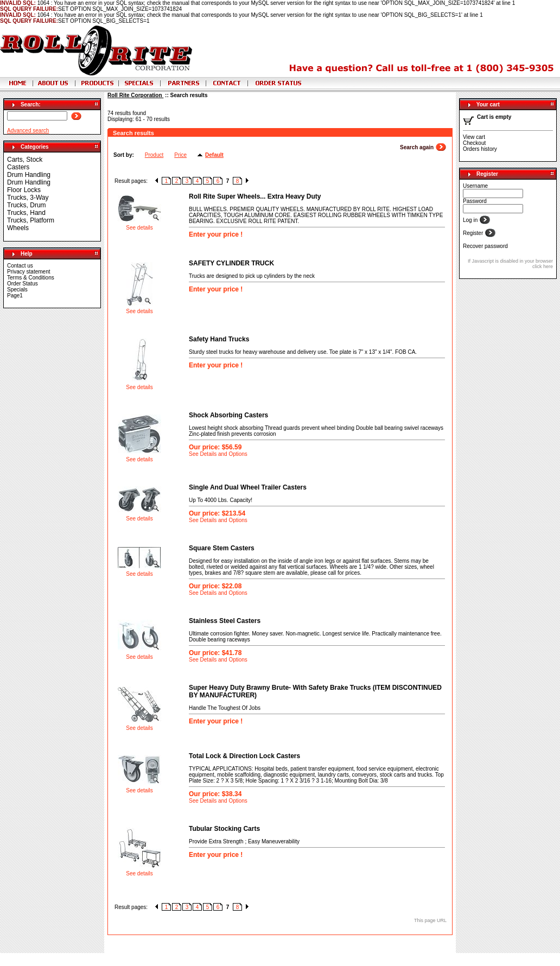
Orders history (480, 149)
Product (154, 155)
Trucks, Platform (31, 220)
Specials (17, 290)
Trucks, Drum (27, 205)
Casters (18, 167)
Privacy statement (28, 272)
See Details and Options (218, 454)
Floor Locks (24, 190)
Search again (418, 147)
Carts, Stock (25, 160)
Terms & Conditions (31, 278)
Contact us (20, 266)
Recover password (485, 246)
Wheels (18, 228)
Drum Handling (29, 175)
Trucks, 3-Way (28, 198)
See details (139, 228)
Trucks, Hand (26, 213)
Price (180, 155)
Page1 (15, 295)
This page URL (430, 920)
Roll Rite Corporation (135, 95)
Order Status (23, 284)
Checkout (474, 143)
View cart (474, 137)
